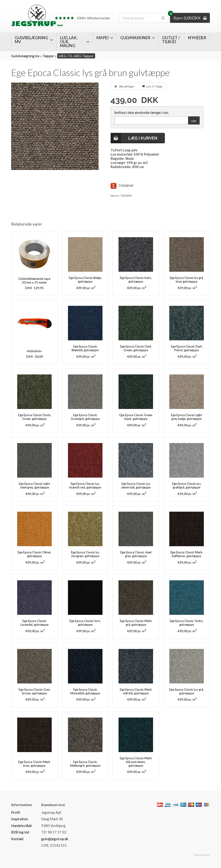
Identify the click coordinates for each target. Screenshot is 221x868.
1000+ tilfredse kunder (83, 18)
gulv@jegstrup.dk (55, 839)
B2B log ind (20, 832)
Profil (16, 812)
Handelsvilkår (22, 826)
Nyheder (197, 38)
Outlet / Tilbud (171, 40)
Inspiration (20, 819)
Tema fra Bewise (202, 855)
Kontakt (17, 839)
